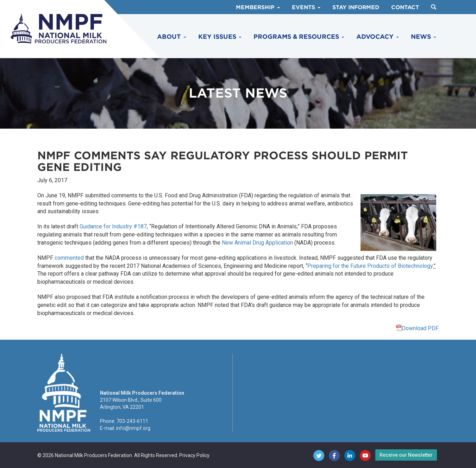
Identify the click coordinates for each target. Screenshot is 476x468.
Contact (405, 7)
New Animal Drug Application (257, 243)
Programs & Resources (299, 37)
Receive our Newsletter (406, 455)
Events (306, 7)
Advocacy (378, 37)
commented (69, 258)
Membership (258, 7)
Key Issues (220, 37)
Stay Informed (356, 7)
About (172, 37)
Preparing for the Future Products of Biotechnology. (370, 266)
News (424, 37)
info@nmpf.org (133, 428)
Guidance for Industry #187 (113, 226)
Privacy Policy (194, 455)
